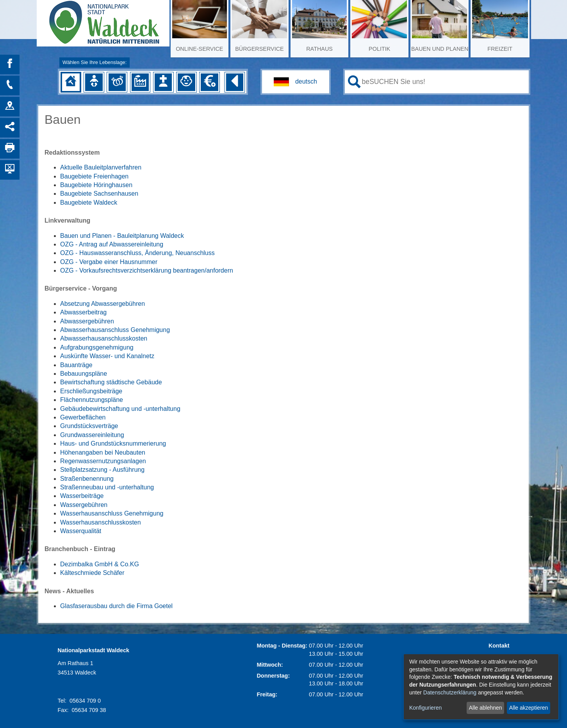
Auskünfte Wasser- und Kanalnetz (107, 356)
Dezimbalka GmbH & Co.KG (100, 564)
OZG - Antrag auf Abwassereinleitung (112, 244)
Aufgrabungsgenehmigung (97, 347)
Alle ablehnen (486, 708)
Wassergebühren (84, 505)
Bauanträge (76, 365)
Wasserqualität (81, 531)
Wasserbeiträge (82, 496)
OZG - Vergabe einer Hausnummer (109, 262)
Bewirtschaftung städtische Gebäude (111, 382)
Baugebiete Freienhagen (94, 176)
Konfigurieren (425, 708)
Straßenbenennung (87, 479)
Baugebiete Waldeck (89, 203)
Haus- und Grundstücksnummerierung (113, 443)
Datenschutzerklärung (450, 692)
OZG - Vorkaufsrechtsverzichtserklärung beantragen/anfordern (147, 270)
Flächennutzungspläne (92, 400)
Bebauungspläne (84, 374)
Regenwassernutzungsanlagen (103, 461)
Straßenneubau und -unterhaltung (107, 487)
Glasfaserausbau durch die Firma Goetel (116, 606)
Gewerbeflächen (83, 417)
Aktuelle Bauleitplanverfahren (101, 167)
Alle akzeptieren (529, 708)
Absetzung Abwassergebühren (103, 304)
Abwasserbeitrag (83, 312)
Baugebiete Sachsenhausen (99, 194)
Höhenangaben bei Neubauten (103, 452)
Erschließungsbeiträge (91, 391)
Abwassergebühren (87, 321)
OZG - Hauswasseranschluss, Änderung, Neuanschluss (137, 253)
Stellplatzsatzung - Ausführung (102, 470)
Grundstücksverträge (89, 426)
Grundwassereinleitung (92, 435)
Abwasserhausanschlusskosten (104, 338)
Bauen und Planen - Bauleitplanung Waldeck (122, 236)
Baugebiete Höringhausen (96, 185)
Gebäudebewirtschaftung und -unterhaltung (120, 409)
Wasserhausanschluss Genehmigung (112, 513)
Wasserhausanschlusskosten (101, 522)
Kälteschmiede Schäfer (92, 573)
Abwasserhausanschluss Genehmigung (115, 330)
